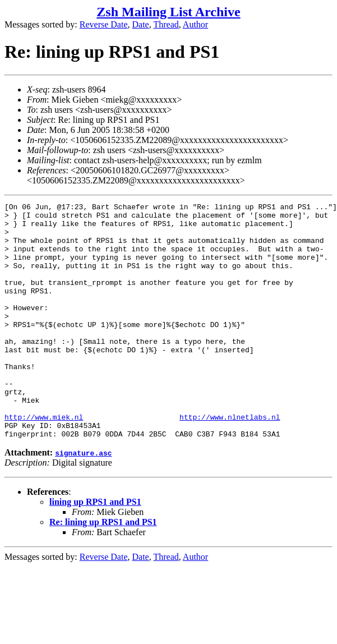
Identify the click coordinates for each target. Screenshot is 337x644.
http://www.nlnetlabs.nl (230, 461)
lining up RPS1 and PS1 (95, 549)
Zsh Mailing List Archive (168, 12)
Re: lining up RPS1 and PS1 (103, 569)
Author (195, 24)
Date (141, 24)
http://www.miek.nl (44, 461)
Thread (166, 24)
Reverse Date (104, 24)
